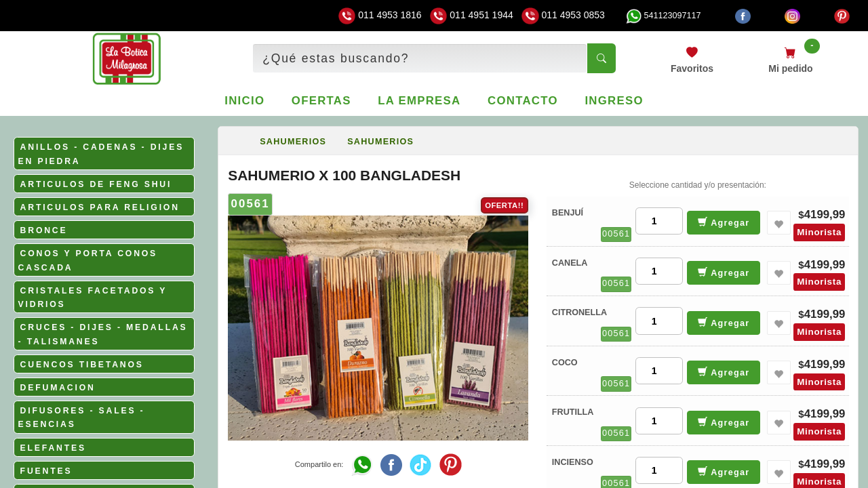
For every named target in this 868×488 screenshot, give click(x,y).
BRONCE (44, 230)
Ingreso (614, 101)
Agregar (724, 222)
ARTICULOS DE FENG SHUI (96, 184)
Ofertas (321, 101)
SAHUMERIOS (293, 142)
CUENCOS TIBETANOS (82, 365)
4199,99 (825, 215)
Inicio (244, 101)
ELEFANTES (53, 448)
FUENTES (46, 471)
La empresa (419, 101)
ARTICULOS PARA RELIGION (100, 207)
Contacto (523, 101)
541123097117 (663, 16)
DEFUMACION (58, 388)
